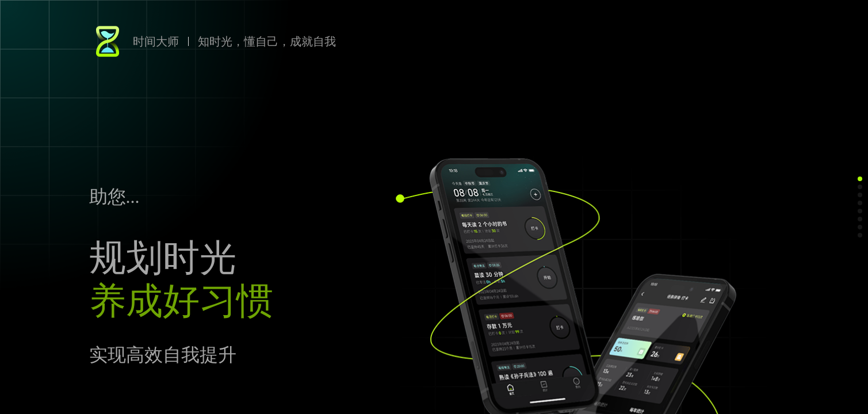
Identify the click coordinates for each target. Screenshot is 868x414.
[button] (860, 179)
